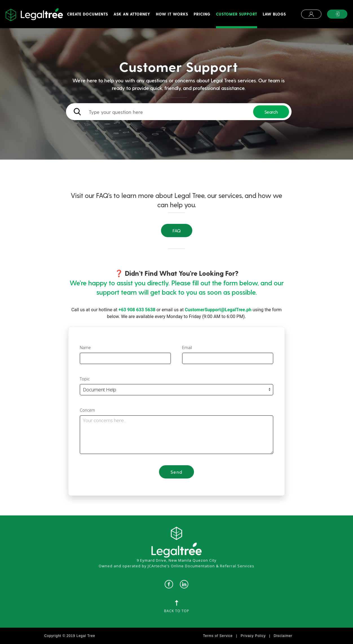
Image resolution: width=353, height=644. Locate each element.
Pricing (202, 14)
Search (271, 112)
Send (177, 472)
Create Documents (88, 14)
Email (187, 348)
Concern (87, 410)
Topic (85, 379)
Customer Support (237, 14)
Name (85, 348)
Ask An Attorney (132, 14)
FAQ (177, 231)
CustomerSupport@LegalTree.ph (218, 310)
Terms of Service (218, 636)
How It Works (172, 14)
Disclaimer (283, 636)
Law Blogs (274, 14)
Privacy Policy (253, 636)
